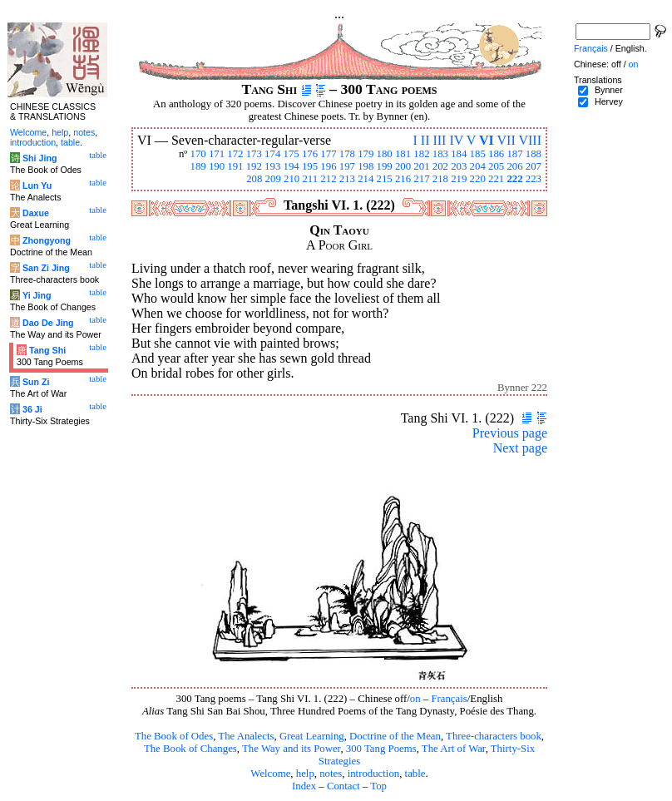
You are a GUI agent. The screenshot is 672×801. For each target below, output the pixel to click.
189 (198, 166)
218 (440, 179)
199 (385, 166)
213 (347, 179)
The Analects (246, 736)
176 (310, 154)
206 (514, 166)
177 (328, 154)
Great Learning (312, 736)
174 (272, 154)
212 (328, 179)
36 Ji (32, 409)
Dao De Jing (48, 323)
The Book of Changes (190, 749)
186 (496, 154)
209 (273, 179)
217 (421, 179)
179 (366, 154)
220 (478, 179)
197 (347, 166)
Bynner (609, 90)
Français (449, 699)
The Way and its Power (291, 749)
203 (459, 166)
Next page (520, 448)
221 (496, 179)
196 (328, 166)
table (415, 774)
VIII (530, 140)
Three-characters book (494, 736)
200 (403, 166)
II (425, 140)
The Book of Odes (174, 736)
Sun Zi (36, 382)
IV (456, 140)
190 (217, 166)
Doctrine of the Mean (395, 736)
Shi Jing (40, 158)
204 (478, 166)
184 (459, 154)
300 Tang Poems (381, 749)
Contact (343, 786)
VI (487, 140)
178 (347, 154)
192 (254, 166)
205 (496, 166)
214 (366, 179)
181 (403, 154)
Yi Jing (37, 295)
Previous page (510, 433)
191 (235, 166)
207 (534, 166)
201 (421, 166)
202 (440, 166)
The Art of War (454, 749)
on (415, 699)
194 (292, 166)
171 (217, 154)
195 (310, 166)
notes (331, 774)
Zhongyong (47, 240)
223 (534, 179)
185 (478, 154)
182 (421, 154)
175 (292, 154)
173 (254, 154)
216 (403, 179)
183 (440, 154)
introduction (374, 774)
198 (366, 166)
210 (292, 179)
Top (378, 786)
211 (310, 179)
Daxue (36, 213)
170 (198, 154)
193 (272, 166)
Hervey (609, 101)
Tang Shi (47, 350)
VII (506, 140)
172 (235, 154)
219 (459, 179)
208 (254, 179)
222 (514, 179)
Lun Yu (37, 185)
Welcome (270, 774)
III (439, 140)
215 (385, 179)
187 (514, 154)
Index (304, 786)
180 (385, 154)
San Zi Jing (46, 268)
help (305, 774)
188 (534, 154)
